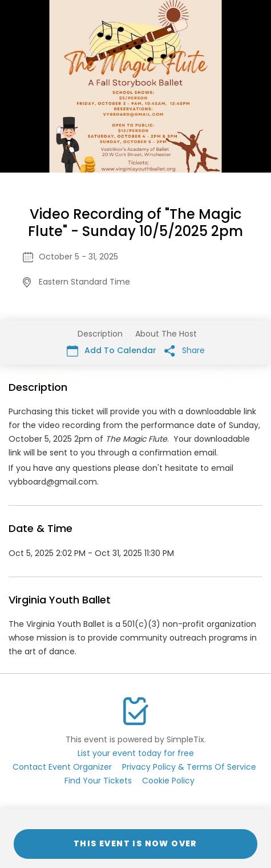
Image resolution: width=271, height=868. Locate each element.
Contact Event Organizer (62, 767)
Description (100, 334)
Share (185, 351)
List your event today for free (136, 753)
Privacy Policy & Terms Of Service (189, 767)
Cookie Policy (168, 781)
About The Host (166, 334)
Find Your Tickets (98, 781)
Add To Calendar (112, 351)
